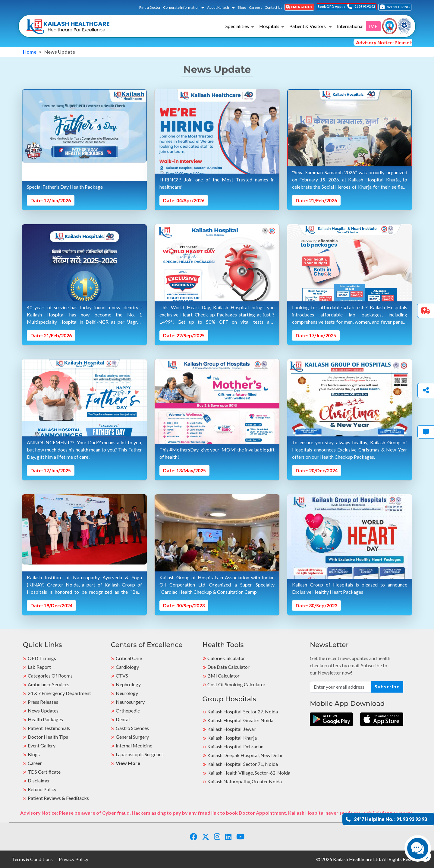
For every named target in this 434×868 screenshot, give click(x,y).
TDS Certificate (44, 772)
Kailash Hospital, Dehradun (235, 746)
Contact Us (274, 7)
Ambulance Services (49, 684)
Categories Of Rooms (50, 676)
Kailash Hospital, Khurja (232, 738)
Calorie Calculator (226, 658)
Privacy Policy (74, 859)
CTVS (122, 676)
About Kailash (218, 7)
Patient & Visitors (308, 26)
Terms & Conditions (32, 859)
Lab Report (39, 667)
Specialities (237, 26)
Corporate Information (181, 7)
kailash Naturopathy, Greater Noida (245, 781)
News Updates (43, 711)
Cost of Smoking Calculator (236, 684)
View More (128, 763)
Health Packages (45, 719)
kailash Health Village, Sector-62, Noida (249, 773)
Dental (123, 719)
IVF (373, 26)
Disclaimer (39, 780)
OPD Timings (42, 658)
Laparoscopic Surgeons (140, 754)
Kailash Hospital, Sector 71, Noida (243, 764)
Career (35, 763)
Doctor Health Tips (48, 737)
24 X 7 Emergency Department (59, 693)
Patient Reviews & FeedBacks (58, 798)
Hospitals (269, 26)
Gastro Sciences (132, 728)
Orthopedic (128, 711)
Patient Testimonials (49, 728)
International (350, 26)
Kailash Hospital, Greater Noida (240, 720)
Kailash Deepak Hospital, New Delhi (245, 755)
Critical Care (129, 658)
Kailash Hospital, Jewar (231, 729)
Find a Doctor (150, 7)
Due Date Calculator (228, 667)
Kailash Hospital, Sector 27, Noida (243, 711)
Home (30, 52)
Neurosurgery (130, 702)
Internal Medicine (134, 745)
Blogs (242, 7)
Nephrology (128, 684)
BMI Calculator (223, 676)
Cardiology (127, 667)
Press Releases (43, 702)
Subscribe (387, 686)
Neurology (127, 693)
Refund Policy (42, 789)
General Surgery (132, 737)
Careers (256, 7)
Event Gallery (42, 745)
